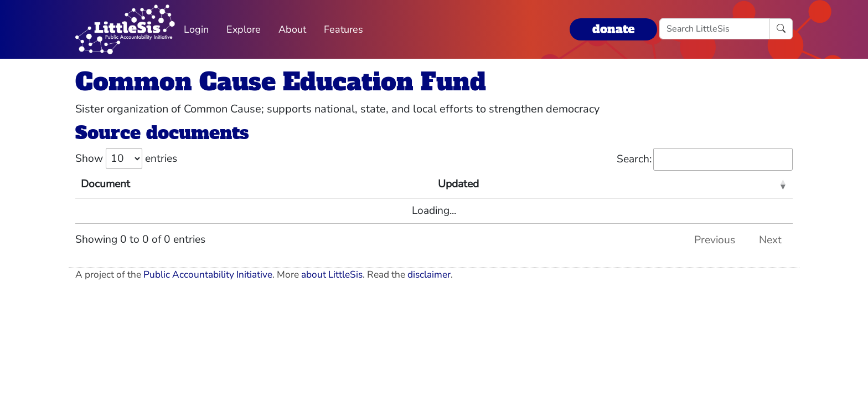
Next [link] (770, 240)
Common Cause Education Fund (281, 82)
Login (196, 29)
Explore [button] (244, 29)
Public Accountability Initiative (208, 275)
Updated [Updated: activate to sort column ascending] (458, 184)
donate (613, 29)
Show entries (126, 158)
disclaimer (429, 275)
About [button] (292, 29)
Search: (705, 159)
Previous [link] (715, 240)
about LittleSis (332, 275)
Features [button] (343, 29)
